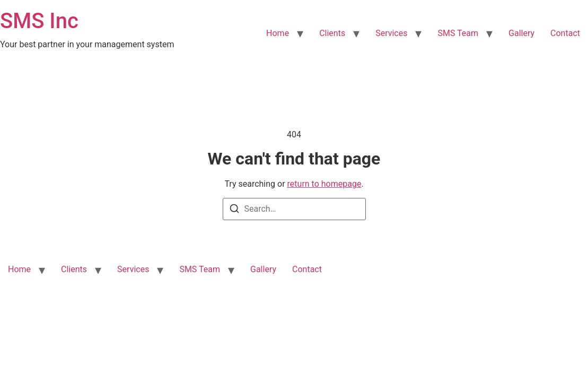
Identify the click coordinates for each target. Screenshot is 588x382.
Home (278, 33)
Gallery (521, 33)
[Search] (234, 210)
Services (391, 33)
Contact (565, 33)
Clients (332, 33)
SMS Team (458, 33)
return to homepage (324, 184)
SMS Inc (39, 21)
